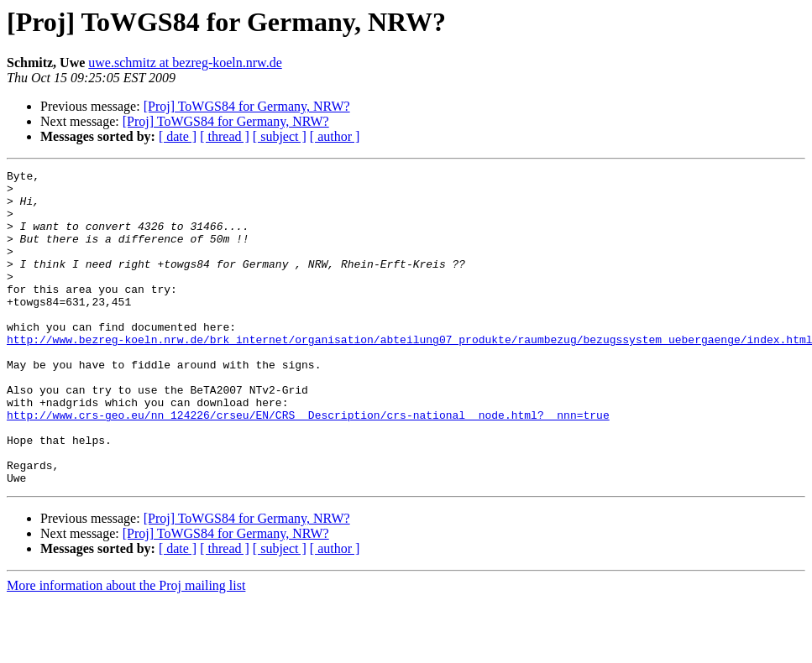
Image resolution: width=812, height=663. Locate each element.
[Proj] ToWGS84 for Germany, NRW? (247, 106)
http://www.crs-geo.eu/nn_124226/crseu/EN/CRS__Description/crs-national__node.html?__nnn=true (308, 465)
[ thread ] (225, 136)
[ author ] (335, 136)
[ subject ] (280, 136)
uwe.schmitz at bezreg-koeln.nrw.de (185, 63)
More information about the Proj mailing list (126, 648)
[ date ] (178, 136)
